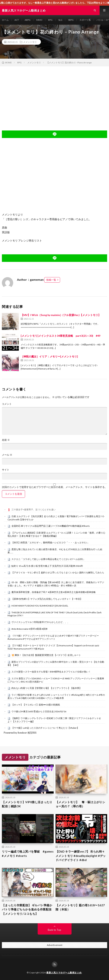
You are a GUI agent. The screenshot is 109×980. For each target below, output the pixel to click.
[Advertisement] (54, 95)
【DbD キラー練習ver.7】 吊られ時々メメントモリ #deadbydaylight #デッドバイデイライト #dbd (81, 856)
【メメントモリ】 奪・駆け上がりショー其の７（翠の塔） (80, 804)
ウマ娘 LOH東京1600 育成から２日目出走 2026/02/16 (39, 711)
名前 (6, 440)
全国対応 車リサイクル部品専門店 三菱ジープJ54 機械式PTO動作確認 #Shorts (51, 526)
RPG (50, 20)
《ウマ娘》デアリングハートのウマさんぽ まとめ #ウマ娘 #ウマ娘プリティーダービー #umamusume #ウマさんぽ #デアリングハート (53, 637)
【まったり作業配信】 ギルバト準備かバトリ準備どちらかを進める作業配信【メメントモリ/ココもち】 (27, 909)
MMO (39, 20)
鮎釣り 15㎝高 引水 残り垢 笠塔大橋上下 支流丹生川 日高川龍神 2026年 (47, 566)
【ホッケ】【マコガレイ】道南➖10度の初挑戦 (36, 705)
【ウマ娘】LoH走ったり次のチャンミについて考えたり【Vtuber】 (45, 728)
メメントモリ (30, 42)
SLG (60, 20)
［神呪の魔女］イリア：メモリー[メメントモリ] (49, 356)
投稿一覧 (51, 280)
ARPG (28, 20)
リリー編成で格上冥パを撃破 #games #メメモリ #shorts (28, 854)
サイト (6, 470)
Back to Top (54, 930)
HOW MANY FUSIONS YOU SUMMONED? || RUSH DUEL (40, 606)
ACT (17, 20)
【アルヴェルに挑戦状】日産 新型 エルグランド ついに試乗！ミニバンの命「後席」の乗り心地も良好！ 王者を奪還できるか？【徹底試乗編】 (56, 534)
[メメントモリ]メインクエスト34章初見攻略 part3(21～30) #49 (61, 336)
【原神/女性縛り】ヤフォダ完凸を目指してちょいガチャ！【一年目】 (47, 599)
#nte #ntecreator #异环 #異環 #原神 (29, 629)
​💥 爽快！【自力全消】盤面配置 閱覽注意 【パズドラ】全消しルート (46, 655)
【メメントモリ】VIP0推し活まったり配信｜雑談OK (27, 804)
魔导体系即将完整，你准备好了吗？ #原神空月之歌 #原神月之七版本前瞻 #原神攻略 (54, 592)
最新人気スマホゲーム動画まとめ (64, 973)
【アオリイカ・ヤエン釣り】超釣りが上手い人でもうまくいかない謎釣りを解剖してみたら (58, 572)
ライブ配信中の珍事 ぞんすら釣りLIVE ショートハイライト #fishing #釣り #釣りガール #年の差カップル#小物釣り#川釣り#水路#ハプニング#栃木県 (56, 696)
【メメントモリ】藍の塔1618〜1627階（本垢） (80, 907)
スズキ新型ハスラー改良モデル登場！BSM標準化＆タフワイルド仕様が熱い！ (51, 672)
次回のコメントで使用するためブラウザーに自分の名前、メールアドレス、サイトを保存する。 (54, 487)
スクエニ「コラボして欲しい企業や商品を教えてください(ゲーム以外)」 (48, 559)
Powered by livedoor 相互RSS (20, 733)
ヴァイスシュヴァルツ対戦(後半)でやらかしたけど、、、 (40, 622)
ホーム (5, 20)
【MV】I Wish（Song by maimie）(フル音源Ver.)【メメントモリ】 (61, 315)
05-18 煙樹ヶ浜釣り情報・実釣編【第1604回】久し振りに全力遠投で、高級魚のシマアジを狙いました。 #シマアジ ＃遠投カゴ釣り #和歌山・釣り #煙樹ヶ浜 (56, 584)
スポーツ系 (85, 20)
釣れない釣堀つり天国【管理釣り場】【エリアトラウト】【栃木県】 (46, 688)
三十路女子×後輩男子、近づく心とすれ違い (34, 510)
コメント (7, 404)
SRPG (71, 20)
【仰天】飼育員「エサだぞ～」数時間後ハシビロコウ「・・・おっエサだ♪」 (50, 543)
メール (7, 455)
